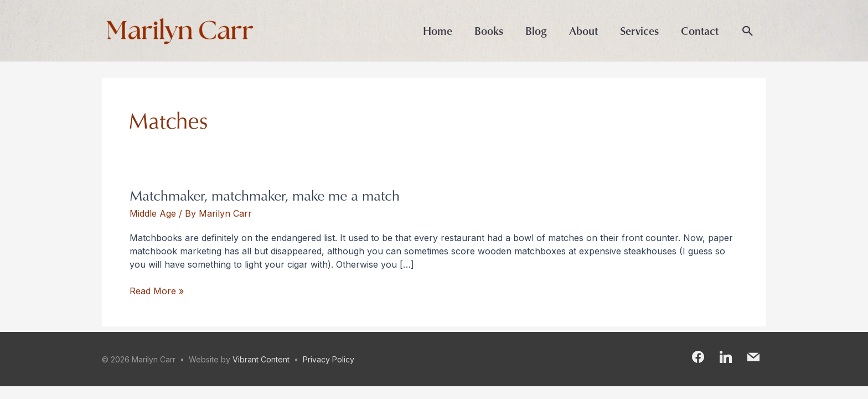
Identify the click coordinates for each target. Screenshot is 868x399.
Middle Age (153, 213)
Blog (536, 30)
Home (438, 30)
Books (489, 30)
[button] (748, 32)
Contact (700, 30)
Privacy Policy (329, 359)
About (583, 30)
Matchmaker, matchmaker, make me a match (265, 195)
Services (639, 30)
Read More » (157, 290)
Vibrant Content (261, 359)
